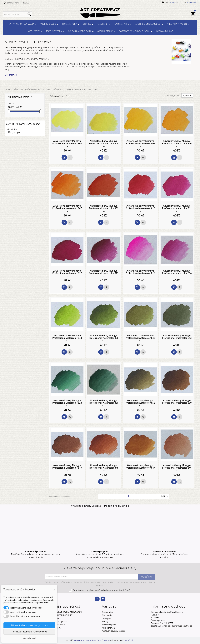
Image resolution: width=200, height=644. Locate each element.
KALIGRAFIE (104, 24)
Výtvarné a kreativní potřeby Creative (92, 640)
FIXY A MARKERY (71, 24)
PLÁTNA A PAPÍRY (123, 24)
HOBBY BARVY (35, 31)
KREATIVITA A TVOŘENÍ (179, 24)
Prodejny (57, 628)
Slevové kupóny (109, 625)
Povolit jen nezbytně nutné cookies (29, 632)
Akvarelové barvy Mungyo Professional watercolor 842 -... (140, 338)
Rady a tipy (14, 132)
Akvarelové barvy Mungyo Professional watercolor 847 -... (140, 468)
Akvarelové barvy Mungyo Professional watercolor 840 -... (67, 338)
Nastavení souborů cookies (114, 631)
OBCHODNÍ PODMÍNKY (63, 615)
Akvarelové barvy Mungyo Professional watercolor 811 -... (177, 208)
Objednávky (107, 615)
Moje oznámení (109, 628)
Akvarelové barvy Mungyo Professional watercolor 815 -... (140, 273)
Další (165, 496)
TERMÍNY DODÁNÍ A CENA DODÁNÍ (68, 612)
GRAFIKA (89, 24)
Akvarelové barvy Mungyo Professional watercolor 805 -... (140, 144)
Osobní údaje (108, 612)
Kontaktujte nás (60, 622)
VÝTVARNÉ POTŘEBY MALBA (23, 24)
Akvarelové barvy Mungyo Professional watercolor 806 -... (177, 144)
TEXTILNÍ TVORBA (56, 31)
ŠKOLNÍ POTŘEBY (107, 31)
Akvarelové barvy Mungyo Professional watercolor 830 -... (104, 403)
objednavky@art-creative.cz (180, 626)
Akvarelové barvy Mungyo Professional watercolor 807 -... (67, 208)
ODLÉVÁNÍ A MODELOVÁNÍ (81, 31)
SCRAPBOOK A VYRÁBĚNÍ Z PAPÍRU (136, 31)
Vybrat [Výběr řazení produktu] (187, 96)
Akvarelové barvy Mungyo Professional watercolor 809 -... (104, 208)
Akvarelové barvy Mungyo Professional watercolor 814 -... (177, 273)
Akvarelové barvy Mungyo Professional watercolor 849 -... (67, 468)
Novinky (12, 129)
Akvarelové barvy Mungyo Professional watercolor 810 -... (140, 208)
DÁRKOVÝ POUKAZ (165, 31)
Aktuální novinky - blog (23, 124)
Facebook (97, 599)
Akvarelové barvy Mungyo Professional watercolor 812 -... (67, 273)
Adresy (105, 622)
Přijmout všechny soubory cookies (29, 625)
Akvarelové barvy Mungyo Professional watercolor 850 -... (177, 403)
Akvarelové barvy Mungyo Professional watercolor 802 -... (67, 144)
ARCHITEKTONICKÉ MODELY (150, 24)
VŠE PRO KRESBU (50, 24)
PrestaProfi (128, 640)
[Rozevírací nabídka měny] (175, 3)
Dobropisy (106, 618)
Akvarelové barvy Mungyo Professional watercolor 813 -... (104, 273)
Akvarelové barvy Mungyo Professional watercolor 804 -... (104, 144)
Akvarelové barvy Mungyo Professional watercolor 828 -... (67, 403)
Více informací (11, 75)
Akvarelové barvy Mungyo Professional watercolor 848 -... (104, 468)
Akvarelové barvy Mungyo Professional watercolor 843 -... (177, 338)
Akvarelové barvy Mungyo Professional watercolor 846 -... (177, 468)
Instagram (103, 599)
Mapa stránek (59, 625)
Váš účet (109, 606)
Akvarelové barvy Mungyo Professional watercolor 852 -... (140, 403)
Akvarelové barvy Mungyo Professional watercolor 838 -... (104, 338)
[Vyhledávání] (17, 14)
